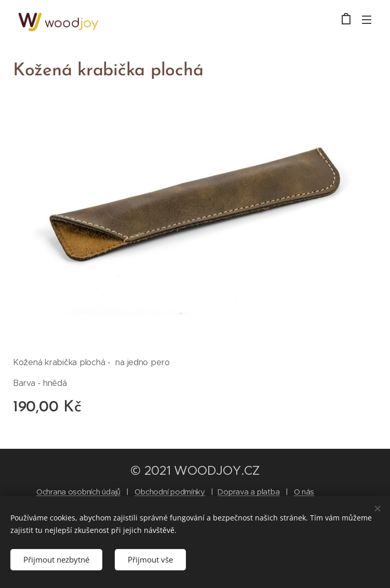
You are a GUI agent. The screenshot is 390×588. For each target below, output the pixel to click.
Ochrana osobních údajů (78, 492)
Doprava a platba (248, 492)
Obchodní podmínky (170, 492)
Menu (367, 20)
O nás (304, 492)
